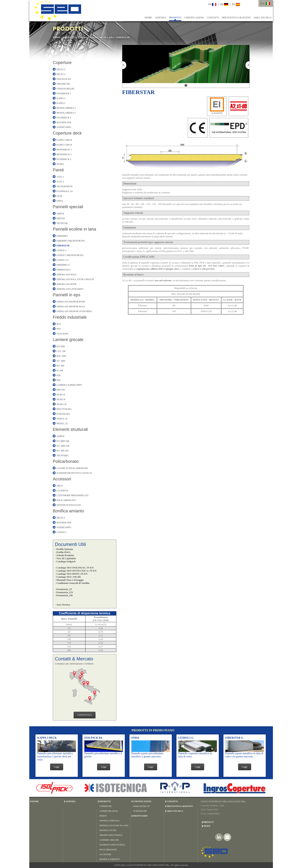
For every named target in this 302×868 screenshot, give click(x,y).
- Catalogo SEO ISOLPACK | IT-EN (74, 568)
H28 (58, 375)
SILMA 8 (61, 399)
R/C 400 (60, 366)
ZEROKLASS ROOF (66, 284)
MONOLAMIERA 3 (66, 108)
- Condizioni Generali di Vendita (72, 583)
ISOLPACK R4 (64, 79)
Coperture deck (67, 133)
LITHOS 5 (61, 250)
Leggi (57, 767)
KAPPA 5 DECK (64, 145)
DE (224, 4)
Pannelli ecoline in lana (74, 229)
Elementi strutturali (70, 429)
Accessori (62, 479)
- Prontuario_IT (63, 589)
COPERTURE (106, 806)
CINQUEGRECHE (65, 89)
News (207, 826)
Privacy (209, 822)
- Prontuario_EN (64, 592)
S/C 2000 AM (63, 446)
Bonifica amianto (68, 511)
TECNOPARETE (65, 186)
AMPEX (60, 436)
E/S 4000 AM (63, 441)
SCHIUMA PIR (140, 811)
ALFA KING (62, 334)
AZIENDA (160, 17)
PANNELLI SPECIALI (110, 821)
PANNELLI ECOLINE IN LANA (96, 37)
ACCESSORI (105, 854)
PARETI (103, 816)
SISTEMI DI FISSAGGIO (69, 505)
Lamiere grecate (68, 340)
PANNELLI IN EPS (108, 830)
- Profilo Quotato (64, 549)
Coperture (62, 63)
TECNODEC (63, 455)
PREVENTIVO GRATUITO (236, 17)
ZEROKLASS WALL (67, 274)
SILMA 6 (61, 395)
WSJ (59, 324)
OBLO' (60, 486)
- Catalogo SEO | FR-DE (68, 577)
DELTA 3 (61, 69)
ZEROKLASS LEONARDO (70, 289)
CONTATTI (213, 17)
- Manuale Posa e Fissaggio (69, 580)
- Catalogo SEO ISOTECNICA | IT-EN (76, 571)
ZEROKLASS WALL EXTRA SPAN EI (75, 279)
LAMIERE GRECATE (109, 840)
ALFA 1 (60, 177)
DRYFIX (61, 218)
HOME (148, 17)
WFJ (59, 329)
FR (212, 4)
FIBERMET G (63, 265)
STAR (59, 196)
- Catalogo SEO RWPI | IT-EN (71, 574)
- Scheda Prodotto (64, 555)
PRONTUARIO (141, 816)
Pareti (58, 170)
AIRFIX (60, 214)
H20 (58, 380)
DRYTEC (61, 390)
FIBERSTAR (123, 37)
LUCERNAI (62, 491)
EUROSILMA (63, 414)
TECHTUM (62, 223)
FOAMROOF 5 (64, 93)
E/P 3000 (61, 346)
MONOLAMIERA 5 (66, 113)
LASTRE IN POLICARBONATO (72, 468)
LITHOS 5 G (62, 260)
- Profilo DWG (63, 552)
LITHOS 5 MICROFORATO (70, 255)
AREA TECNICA (263, 17)
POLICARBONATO (66, 500)
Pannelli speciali (68, 207)
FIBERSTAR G (64, 270)
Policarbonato (66, 461)
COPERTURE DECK (109, 811)
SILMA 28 (61, 404)
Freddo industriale (70, 317)
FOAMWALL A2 (65, 191)
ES (236, 4)
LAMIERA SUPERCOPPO (69, 385)
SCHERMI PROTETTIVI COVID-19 (74, 473)
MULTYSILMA (64, 409)
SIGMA (60, 164)
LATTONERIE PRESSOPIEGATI (72, 495)
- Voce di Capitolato (65, 558)
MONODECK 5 (64, 154)
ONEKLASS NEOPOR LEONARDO (74, 311)
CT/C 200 (61, 351)
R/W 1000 (61, 356)
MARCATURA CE (141, 806)
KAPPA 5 (61, 103)
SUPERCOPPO (64, 127)
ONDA (60, 201)
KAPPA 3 (61, 98)
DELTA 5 (61, 74)
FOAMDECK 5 (64, 118)
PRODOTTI (175, 17)
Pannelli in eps (67, 295)
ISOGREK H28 (64, 122)
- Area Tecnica (62, 605)
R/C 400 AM (62, 451)
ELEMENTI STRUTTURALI (112, 845)
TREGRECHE (63, 84)
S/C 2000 (61, 361)
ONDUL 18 (62, 419)
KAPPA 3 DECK (64, 140)
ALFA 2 (60, 182)
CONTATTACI (84, 715)
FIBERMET (62, 236)
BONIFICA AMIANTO (110, 859)
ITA (262, 3)
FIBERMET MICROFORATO (71, 241)
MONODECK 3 (64, 150)
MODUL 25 (62, 423)
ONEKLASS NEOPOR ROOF (71, 302)
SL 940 (60, 370)
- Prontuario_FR (64, 595)
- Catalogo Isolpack (65, 561)
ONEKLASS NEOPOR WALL (71, 306)
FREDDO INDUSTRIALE (111, 835)
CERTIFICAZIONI (194, 17)
